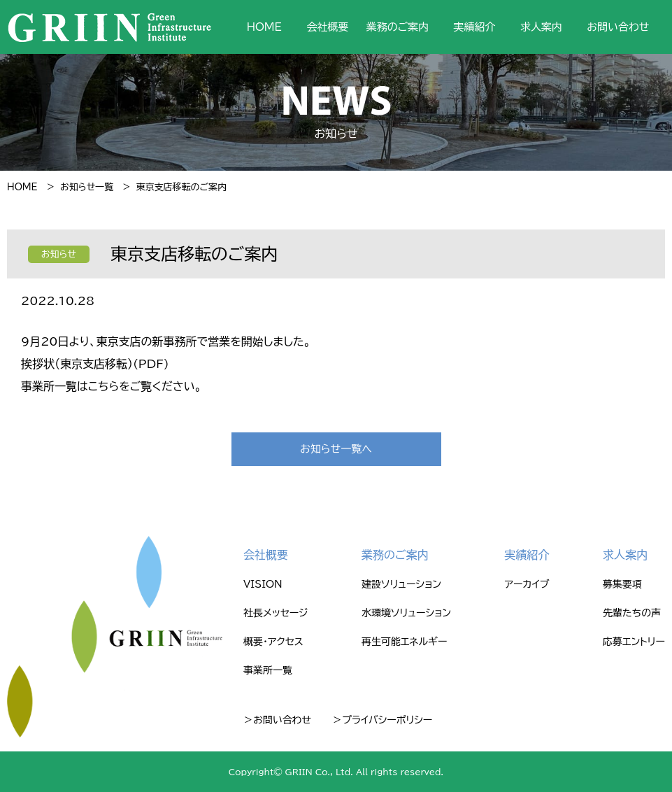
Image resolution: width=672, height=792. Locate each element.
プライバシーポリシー (387, 720)
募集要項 (622, 584)
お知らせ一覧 (87, 187)
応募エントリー (634, 642)
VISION (263, 584)
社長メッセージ (276, 613)
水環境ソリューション (406, 613)
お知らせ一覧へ (336, 449)
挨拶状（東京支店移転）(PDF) (95, 364)
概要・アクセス (273, 642)
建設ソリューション (401, 584)
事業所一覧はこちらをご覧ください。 (111, 386)
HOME (264, 27)
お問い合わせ (618, 27)
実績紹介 (475, 27)
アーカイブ (527, 584)
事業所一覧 (268, 670)
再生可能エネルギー (404, 642)
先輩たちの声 (632, 613)
